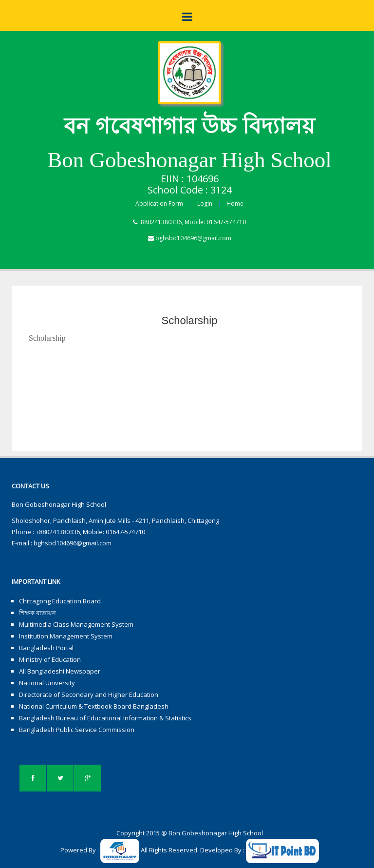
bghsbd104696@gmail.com (193, 238)
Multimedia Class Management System (76, 624)
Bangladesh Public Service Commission (77, 730)
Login (205, 203)
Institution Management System (66, 636)
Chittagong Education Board (60, 601)
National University (47, 683)
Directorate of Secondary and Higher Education (89, 694)
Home (235, 203)
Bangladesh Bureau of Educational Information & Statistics (105, 718)
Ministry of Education (50, 659)
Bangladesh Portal (46, 648)
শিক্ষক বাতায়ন (37, 613)
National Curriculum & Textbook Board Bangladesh (94, 706)
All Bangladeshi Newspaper (60, 671)
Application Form (159, 203)
